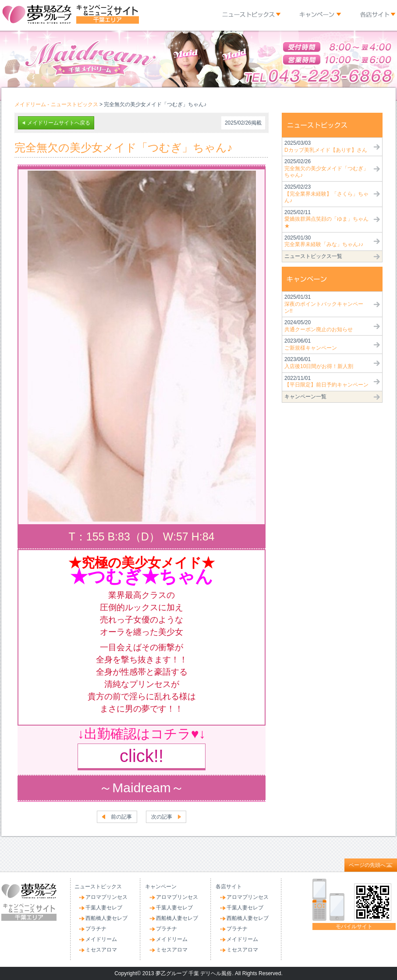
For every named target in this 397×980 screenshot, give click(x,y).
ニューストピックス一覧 (313, 256)
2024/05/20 (319, 326)
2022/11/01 (326, 382)
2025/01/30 (324, 241)
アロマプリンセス (106, 897)
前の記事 (121, 817)
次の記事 (162, 817)
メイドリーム (101, 939)
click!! (142, 756)
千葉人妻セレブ (104, 908)
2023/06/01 (311, 344)
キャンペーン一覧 (305, 397)
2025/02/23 (326, 194)
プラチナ (96, 929)
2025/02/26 (326, 168)
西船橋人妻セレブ (106, 918)
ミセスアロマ (101, 950)
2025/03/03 (326, 147)
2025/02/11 (326, 219)
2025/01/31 (324, 304)
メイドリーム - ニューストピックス (56, 104)
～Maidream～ (141, 788)
